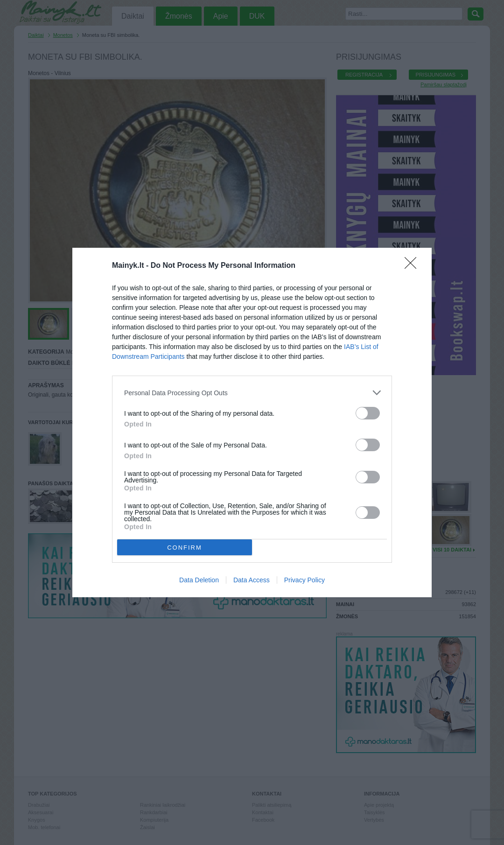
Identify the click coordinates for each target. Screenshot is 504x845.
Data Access (252, 580)
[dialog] (252, 422)
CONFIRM (185, 548)
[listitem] (252, 393)
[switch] (368, 413)
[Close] (413, 266)
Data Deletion (199, 580)
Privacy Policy (304, 580)
